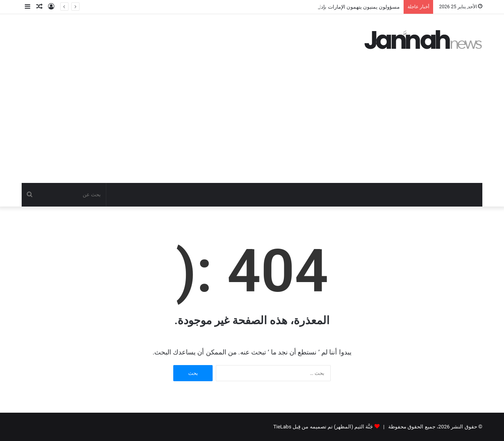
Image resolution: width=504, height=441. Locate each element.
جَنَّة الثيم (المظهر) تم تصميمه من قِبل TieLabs (323, 427)
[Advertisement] (252, 124)
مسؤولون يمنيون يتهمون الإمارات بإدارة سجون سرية (343, 7)
